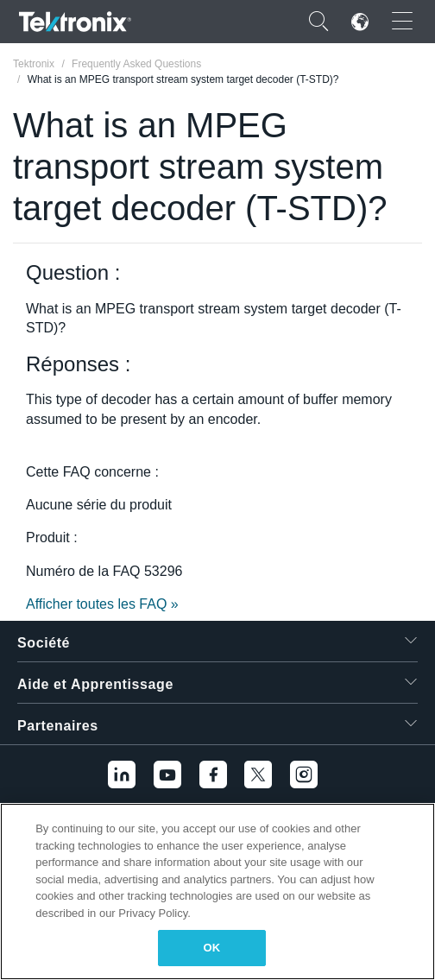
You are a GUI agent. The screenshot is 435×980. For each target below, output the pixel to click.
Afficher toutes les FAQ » (102, 604)
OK (212, 948)
